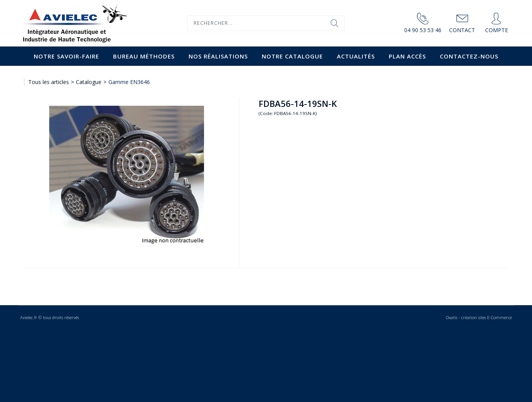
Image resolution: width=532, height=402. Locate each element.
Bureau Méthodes (144, 56)
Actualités (356, 56)
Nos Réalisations (218, 56)
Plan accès (407, 56)
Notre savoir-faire (66, 56)
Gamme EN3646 (129, 82)
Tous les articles (49, 82)
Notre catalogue (292, 56)
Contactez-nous (469, 56)
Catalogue (89, 82)
